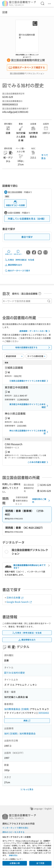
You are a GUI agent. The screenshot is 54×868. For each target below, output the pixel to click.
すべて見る (45, 157)
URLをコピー (18, 252)
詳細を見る (13, 855)
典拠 (27, 721)
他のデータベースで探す (17, 271)
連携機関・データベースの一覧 (35, 331)
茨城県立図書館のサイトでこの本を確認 (29, 381)
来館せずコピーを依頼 (15, 203)
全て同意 (40, 863)
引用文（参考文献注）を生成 (19, 260)
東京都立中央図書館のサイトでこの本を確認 (29, 406)
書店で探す (27, 237)
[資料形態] (36, 356)
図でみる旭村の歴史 (15, 673)
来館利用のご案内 (41, 500)
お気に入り (9, 252)
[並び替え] (14, 356)
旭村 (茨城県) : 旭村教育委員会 (20, 733)
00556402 (44, 713)
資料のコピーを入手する (13, 832)
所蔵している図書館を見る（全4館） (27, 219)
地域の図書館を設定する (33, 348)
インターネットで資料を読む (15, 828)
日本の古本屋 (15, 597)
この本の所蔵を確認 (38, 462)
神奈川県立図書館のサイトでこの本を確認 (29, 432)
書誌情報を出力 (13, 265)
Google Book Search (19, 602)
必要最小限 (15, 863)
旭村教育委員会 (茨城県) (17, 709)
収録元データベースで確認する (27, 67)
